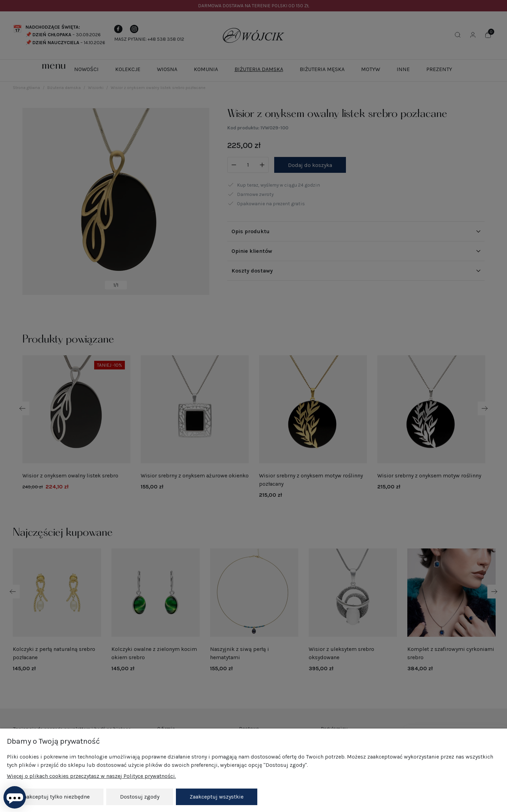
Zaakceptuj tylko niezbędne (55, 797)
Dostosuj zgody (140, 797)
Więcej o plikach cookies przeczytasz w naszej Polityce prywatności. (91, 776)
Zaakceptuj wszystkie (217, 797)
